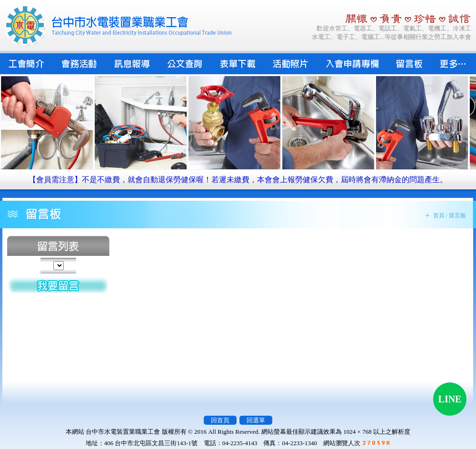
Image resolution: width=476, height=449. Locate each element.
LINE (450, 399)
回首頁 (220, 420)
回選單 (256, 420)
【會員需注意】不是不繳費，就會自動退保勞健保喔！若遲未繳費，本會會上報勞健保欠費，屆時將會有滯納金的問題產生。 (238, 180)
